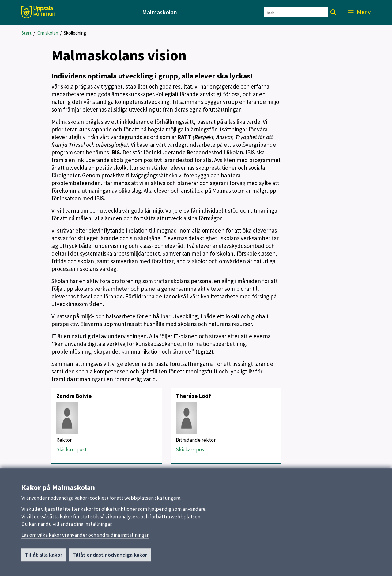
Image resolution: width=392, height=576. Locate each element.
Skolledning (75, 33)
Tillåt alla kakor (44, 557)
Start (26, 33)
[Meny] (359, 12)
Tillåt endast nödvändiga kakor (110, 557)
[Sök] (296, 12)
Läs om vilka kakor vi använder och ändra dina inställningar (85, 537)
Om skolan (48, 33)
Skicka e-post (72, 449)
